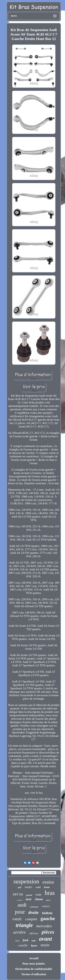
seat (34, 941)
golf (20, 887)
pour (20, 912)
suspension (26, 881)
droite (34, 912)
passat (29, 895)
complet (31, 919)
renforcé (46, 906)
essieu (48, 882)
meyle (45, 945)
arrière (20, 932)
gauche (48, 918)
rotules (28, 887)
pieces (48, 900)
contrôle (23, 945)
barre (34, 946)
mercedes (44, 926)
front (47, 887)
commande (34, 907)
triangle (24, 925)
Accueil (34, 958)
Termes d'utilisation (34, 974)
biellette (47, 913)
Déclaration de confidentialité (34, 969)
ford (26, 940)
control (20, 900)
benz (17, 941)
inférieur (34, 933)
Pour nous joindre (34, 964)
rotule (17, 919)
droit (28, 899)
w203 (38, 887)
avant (45, 939)
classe (39, 899)
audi (22, 905)
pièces (48, 932)
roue (39, 894)
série (18, 894)
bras (50, 893)
